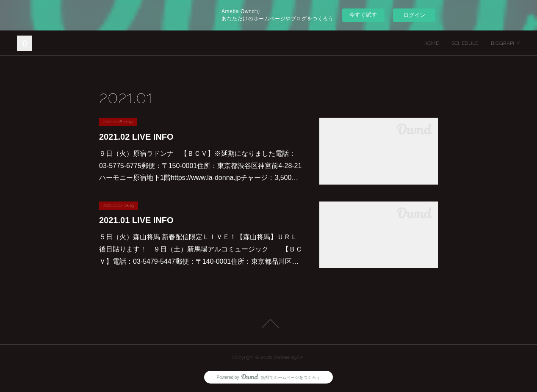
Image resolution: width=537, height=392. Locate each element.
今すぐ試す (363, 15)
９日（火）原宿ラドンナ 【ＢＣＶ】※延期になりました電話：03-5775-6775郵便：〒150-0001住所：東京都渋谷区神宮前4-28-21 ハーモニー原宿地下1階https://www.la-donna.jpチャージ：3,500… (200, 166)
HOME (431, 43)
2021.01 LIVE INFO (136, 220)
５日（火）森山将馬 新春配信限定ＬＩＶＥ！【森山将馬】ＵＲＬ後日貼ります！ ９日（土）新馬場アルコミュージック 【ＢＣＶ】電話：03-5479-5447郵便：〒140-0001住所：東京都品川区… (201, 249)
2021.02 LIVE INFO (136, 137)
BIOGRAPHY (505, 43)
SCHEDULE (465, 43)
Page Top (268, 323)
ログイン (414, 15)
